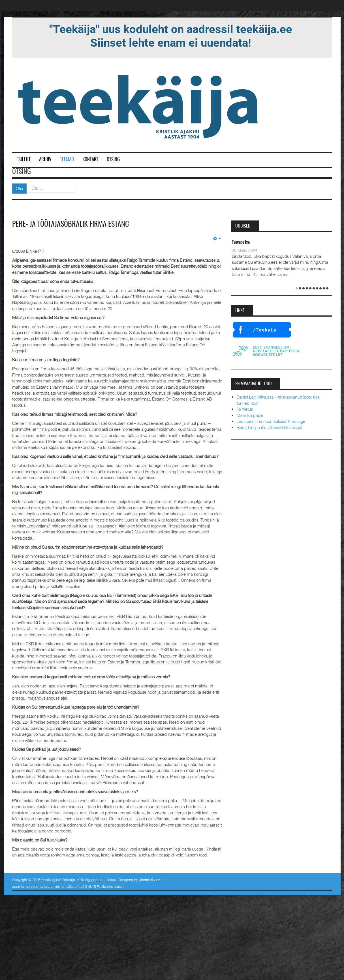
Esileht (23, 160)
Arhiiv (45, 160)
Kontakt (90, 160)
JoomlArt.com (150, 880)
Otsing (113, 160)
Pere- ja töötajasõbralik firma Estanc (70, 224)
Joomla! (18, 886)
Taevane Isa (241, 242)
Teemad (67, 160)
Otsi (19, 188)
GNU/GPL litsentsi (99, 886)
